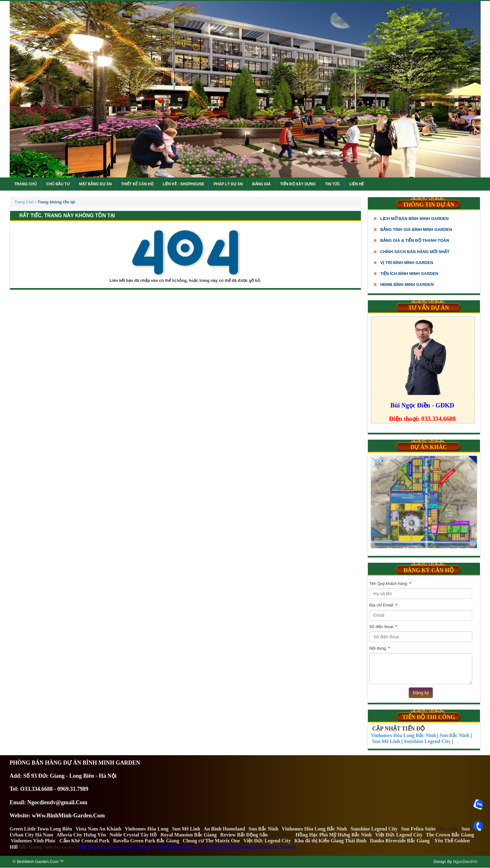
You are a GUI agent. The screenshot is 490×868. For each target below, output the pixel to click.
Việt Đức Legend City (267, 841)
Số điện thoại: (383, 627)
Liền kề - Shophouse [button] (184, 184)
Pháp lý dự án (228, 184)
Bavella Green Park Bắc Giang (146, 841)
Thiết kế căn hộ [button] (137, 184)
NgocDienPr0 (465, 862)
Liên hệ (357, 184)
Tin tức (332, 184)
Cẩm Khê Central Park (85, 841)
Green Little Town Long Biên (41, 829)
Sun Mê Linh (186, 829)
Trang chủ (26, 184)
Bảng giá (261, 184)
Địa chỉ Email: (383, 605)
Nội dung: (380, 648)
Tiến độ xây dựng (298, 184)
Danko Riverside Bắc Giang (400, 841)
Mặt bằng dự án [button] (95, 184)
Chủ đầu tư (58, 184)
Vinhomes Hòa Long (147, 829)
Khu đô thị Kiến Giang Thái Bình (330, 841)
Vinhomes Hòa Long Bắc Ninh (314, 829)
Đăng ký (421, 693)
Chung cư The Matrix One (211, 841)
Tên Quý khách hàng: (390, 584)
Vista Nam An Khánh (99, 829)
